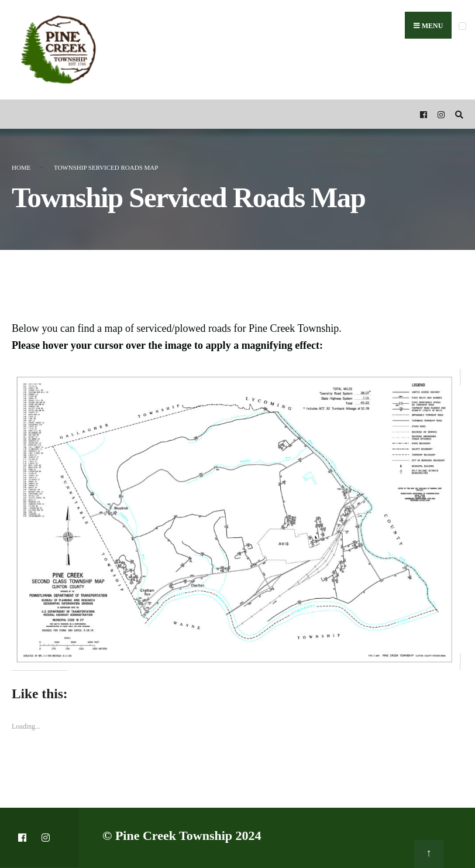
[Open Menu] (462, 26)
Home (21, 167)
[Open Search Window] (457, 114)
